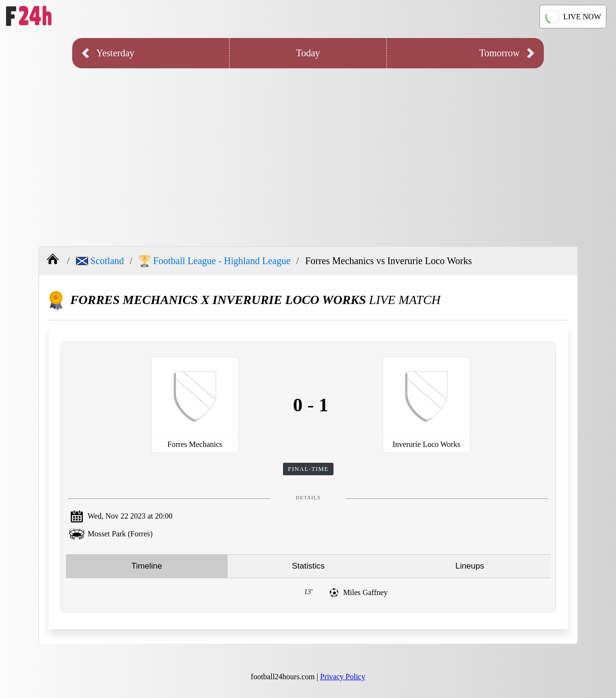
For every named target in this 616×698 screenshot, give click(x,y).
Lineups (470, 566)
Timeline (147, 566)
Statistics (308, 566)
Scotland (100, 261)
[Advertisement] (308, 150)
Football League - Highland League (214, 261)
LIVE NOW (573, 17)
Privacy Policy (343, 677)
